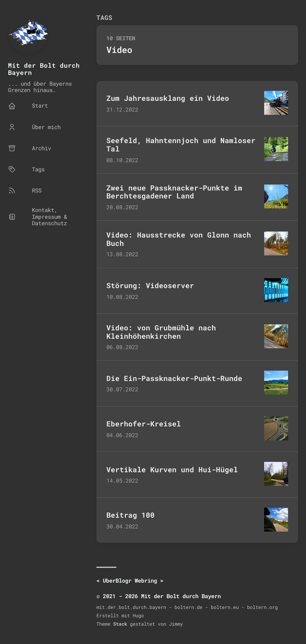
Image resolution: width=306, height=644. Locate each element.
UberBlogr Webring (130, 580)
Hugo (138, 615)
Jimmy (176, 624)
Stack (120, 624)
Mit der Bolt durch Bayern (44, 69)
